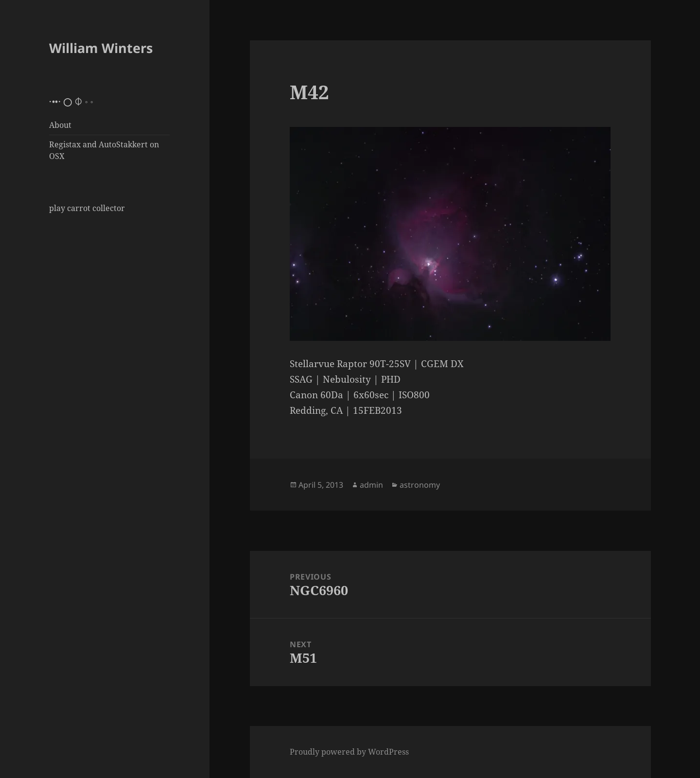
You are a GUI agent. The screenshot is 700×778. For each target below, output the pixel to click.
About (60, 125)
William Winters (101, 48)
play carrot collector (87, 208)
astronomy (420, 485)
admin (371, 485)
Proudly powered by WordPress (349, 752)
